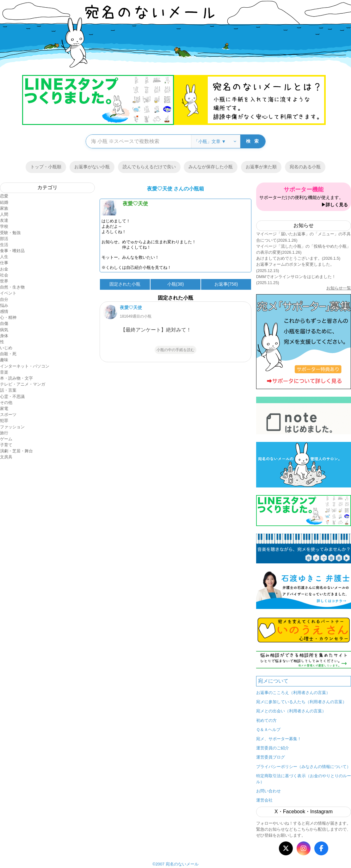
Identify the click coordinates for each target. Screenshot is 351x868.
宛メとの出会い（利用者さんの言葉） (291, 711)
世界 (4, 281)
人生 (4, 257)
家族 (4, 208)
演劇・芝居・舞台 (16, 451)
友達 (4, 220)
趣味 (4, 360)
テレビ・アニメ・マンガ (23, 384)
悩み (4, 305)
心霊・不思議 (12, 397)
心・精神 (8, 317)
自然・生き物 (12, 287)
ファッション (12, 427)
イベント (8, 293)
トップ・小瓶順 (46, 167)
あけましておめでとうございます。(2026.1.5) (298, 258)
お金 (4, 269)
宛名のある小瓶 (305, 167)
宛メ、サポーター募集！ (279, 739)
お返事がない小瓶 (92, 167)
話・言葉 (8, 390)
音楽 (4, 372)
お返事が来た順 (261, 167)
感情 (4, 311)
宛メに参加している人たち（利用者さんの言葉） (301, 702)
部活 (4, 239)
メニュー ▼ (304, 434)
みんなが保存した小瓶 (211, 167)
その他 (6, 403)
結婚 (4, 202)
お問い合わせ (268, 791)
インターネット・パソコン (25, 366)
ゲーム (6, 439)
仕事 (4, 263)
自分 (4, 299)
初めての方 (266, 720)
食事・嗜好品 (12, 251)
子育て (6, 445)
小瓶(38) (176, 284)
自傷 (4, 323)
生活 (4, 245)
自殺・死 (8, 354)
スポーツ (8, 415)
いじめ (6, 348)
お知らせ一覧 (339, 288)
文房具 (6, 457)
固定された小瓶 (125, 284)
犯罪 (4, 421)
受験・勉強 (10, 233)
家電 (4, 409)
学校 (4, 226)
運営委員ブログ (271, 757)
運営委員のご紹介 (273, 748)
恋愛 (4, 196)
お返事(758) (226, 284)
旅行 (4, 433)
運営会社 (264, 800)
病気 (4, 330)
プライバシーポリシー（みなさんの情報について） (303, 767)
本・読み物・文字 (16, 378)
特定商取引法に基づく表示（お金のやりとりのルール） (304, 779)
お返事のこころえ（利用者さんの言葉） (293, 693)
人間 (4, 214)
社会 (4, 275)
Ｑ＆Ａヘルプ (268, 730)
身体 (4, 336)
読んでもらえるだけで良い (149, 167)
